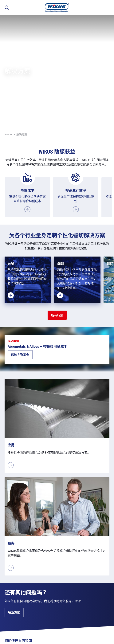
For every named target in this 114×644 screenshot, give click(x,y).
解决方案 (22, 20)
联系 (72, 637)
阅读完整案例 (20, 274)
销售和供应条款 (52, 637)
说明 (8, 637)
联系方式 (14, 532)
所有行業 (57, 201)
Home (8, 20)
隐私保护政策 (26, 637)
